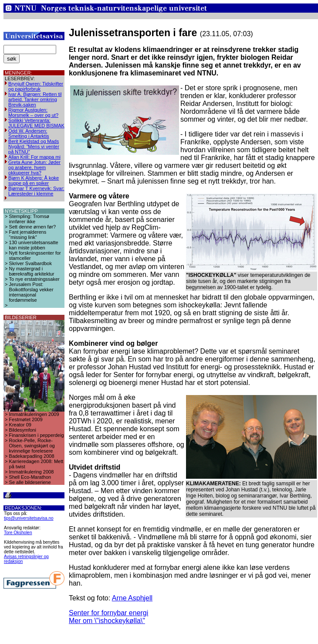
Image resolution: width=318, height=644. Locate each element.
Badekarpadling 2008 (32, 456)
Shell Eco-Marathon (30, 477)
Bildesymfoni (23, 430)
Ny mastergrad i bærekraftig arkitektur (32, 271)
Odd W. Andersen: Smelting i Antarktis (29, 133)
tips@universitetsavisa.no (29, 518)
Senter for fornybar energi (108, 613)
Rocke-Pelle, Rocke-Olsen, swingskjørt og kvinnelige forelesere (32, 446)
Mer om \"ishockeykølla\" (107, 621)
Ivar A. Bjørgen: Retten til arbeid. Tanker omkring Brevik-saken (35, 99)
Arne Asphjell (132, 598)
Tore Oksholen (18, 533)
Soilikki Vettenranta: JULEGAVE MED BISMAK (36, 123)
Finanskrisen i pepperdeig (37, 435)
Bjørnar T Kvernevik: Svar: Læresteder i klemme (36, 191)
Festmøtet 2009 (26, 419)
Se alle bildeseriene (30, 482)
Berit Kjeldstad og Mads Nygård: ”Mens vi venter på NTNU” (34, 147)
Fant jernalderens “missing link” (28, 235)
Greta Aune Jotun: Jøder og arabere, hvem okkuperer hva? (34, 167)
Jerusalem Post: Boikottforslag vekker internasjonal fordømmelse (31, 292)
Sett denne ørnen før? (33, 227)
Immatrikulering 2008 (32, 472)
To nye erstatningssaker (34, 279)
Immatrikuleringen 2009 (34, 414)
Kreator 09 (20, 425)
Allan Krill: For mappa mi (34, 157)
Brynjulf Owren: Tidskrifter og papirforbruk (36, 86)
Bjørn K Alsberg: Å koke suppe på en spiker (34, 181)
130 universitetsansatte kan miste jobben (34, 245)
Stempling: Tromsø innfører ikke (29, 219)
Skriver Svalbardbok (30, 263)
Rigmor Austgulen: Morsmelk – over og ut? (33, 112)
